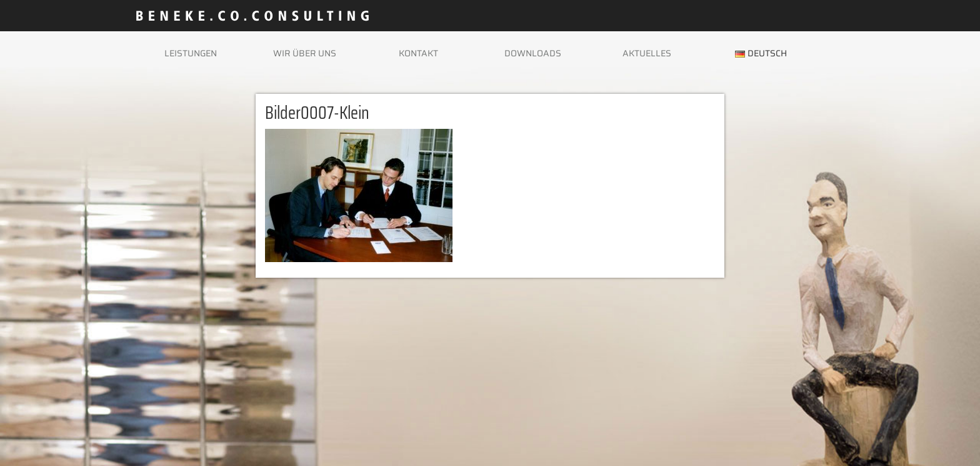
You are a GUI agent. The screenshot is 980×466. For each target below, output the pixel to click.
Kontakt (418, 53)
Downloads (533, 53)
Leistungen (191, 53)
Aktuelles (647, 53)
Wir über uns (305, 53)
